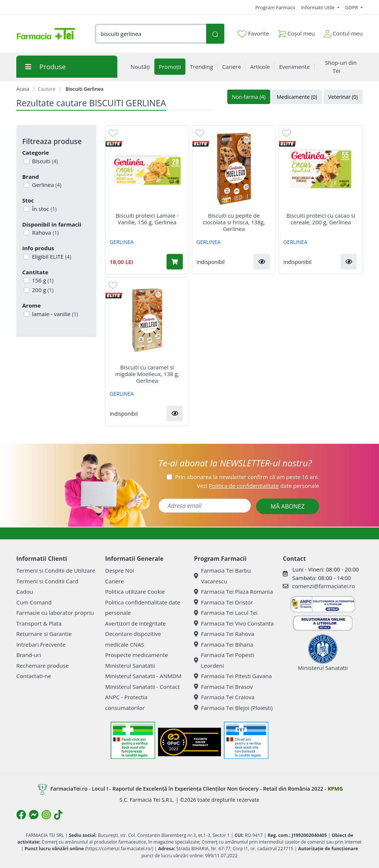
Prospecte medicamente (137, 655)
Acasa (23, 89)
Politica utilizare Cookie (135, 591)
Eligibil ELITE (51, 257)
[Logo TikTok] (58, 815)
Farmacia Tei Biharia (224, 644)
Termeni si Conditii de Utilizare (56, 570)
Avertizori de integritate (135, 623)
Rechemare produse (42, 666)
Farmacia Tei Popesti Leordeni (224, 660)
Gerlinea (46, 185)
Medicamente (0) (297, 97)
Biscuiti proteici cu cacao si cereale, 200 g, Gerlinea (321, 219)
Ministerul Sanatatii (130, 666)
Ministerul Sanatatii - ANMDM (143, 676)
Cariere (115, 581)
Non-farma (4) (249, 97)
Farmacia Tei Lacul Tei (226, 613)
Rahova (45, 232)
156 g (42, 280)
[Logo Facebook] (21, 815)
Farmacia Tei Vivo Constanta (234, 623)
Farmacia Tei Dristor (223, 602)
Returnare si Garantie (44, 634)
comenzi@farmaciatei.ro (323, 586)
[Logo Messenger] (34, 815)
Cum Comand (34, 602)
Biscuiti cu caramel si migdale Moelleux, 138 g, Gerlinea (147, 374)
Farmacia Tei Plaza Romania (233, 591)
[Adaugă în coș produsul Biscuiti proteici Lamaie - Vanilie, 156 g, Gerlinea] (175, 262)
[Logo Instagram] (46, 815)
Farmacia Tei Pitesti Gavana (233, 676)
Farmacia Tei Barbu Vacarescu (222, 576)
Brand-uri (28, 655)
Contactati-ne (34, 676)
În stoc (44, 209)
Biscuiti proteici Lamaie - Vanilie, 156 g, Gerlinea (147, 219)
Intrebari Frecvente (41, 644)
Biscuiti (44, 161)
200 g (42, 290)
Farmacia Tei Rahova (224, 634)
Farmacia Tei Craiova (224, 697)
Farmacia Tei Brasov (223, 687)
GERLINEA (122, 242)
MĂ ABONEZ (288, 506)
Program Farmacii (275, 7)
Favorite (253, 34)
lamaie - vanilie (54, 314)
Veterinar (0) (343, 97)
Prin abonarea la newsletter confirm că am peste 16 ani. (247, 477)
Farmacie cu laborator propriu (55, 613)
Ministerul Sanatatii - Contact (142, 687)
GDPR (352, 7)
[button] (262, 262)
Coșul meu (296, 32)
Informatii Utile (318, 7)
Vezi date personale (258, 486)
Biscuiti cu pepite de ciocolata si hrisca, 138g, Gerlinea (234, 222)
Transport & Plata (39, 623)
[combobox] (150, 34)
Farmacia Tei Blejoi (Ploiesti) (233, 708)
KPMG (335, 789)
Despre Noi (120, 570)
